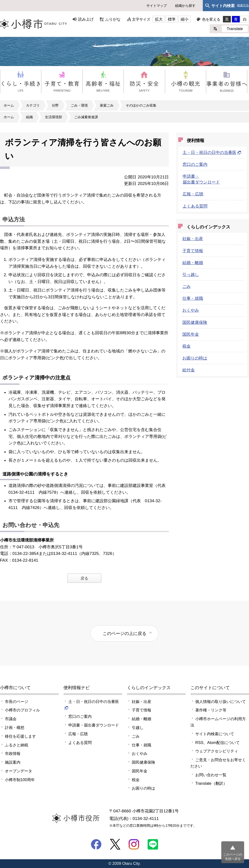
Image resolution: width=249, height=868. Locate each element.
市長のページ (17, 701)
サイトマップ (157, 6)
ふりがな (113, 19)
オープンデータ (18, 771)
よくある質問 (195, 206)
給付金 (189, 370)
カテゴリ (33, 105)
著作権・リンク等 (211, 710)
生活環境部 (53, 117)
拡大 (159, 19)
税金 (187, 346)
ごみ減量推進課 (86, 117)
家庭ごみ (107, 105)
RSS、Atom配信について (218, 743)
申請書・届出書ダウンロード (94, 725)
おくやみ (191, 310)
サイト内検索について (215, 734)
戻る (84, 578)
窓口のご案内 (195, 164)
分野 (55, 105)
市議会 (11, 719)
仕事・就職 (193, 298)
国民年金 (191, 334)
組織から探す (185, 6)
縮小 (185, 19)
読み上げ (86, 19)
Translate (235, 29)
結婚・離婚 (193, 263)
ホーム (9, 105)
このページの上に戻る (124, 633)
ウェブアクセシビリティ (217, 751)
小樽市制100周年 (20, 780)
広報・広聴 (193, 194)
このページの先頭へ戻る (233, 857)
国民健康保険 (195, 322)
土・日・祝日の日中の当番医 (212, 152)
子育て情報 (193, 251)
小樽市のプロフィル (22, 710)
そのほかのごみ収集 (141, 105)
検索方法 (243, 5)
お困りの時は (195, 358)
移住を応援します (20, 736)
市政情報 (13, 753)
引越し (138, 727)
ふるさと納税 (17, 745)
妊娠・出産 (193, 239)
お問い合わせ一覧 (211, 775)
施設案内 (13, 762)
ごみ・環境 (79, 105)
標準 (172, 19)
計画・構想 (15, 727)
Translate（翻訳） (211, 783)
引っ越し (191, 275)
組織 (29, 117)
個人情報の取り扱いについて (221, 701)
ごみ (187, 286)
